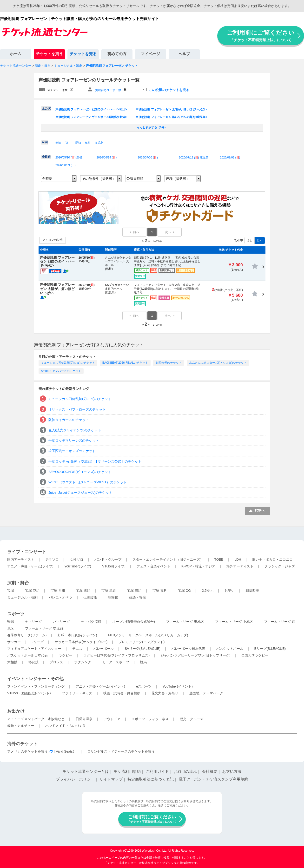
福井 (68, 143)
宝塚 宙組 (134, 591)
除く (260, 240)
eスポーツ (144, 686)
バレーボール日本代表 (188, 649)
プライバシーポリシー (75, 779)
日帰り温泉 (84, 719)
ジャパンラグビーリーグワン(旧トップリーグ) (195, 655)
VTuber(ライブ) (114, 566)
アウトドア (112, 719)
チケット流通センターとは (86, 772)
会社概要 (210, 772)
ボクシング (83, 662)
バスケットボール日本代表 (27, 655)
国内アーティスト (21, 559)
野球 (11, 622)
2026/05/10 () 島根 (69, 158)
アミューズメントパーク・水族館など (36, 719)
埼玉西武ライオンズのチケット (72, 451)
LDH (238, 559)
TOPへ (260, 510)
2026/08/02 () (230, 158)
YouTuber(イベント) (178, 686)
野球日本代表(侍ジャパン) (77, 635)
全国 (45, 142)
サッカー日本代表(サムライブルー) (81, 642)
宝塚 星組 (109, 591)
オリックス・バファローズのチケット (77, 409)
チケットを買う (49, 54)
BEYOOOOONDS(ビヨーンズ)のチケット (80, 472)
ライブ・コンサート (27, 552)
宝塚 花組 (32, 591)
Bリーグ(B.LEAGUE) (270, 649)
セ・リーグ (33, 622)
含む (250, 240)
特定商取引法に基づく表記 (151, 779)
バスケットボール (230, 649)
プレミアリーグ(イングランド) (142, 642)
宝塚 (11, 591)
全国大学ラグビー (255, 655)
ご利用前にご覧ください (261, 36)
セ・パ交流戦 (91, 622)
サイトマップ (111, 779)
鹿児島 (99, 143)
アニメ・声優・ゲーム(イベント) (100, 686)
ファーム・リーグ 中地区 (234, 622)
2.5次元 (208, 591)
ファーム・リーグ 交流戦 (44, 628)
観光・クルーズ (192, 719)
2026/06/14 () (107, 158)
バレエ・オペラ (60, 597)
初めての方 (117, 54)
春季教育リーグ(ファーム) (27, 635)
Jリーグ (38, 642)
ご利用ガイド (157, 772)
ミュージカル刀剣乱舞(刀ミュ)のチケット (68, 363)
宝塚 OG (185, 591)
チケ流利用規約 (127, 772)
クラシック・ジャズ (280, 566)
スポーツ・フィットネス (150, 719)
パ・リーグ (61, 622)
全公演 (46, 108)
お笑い (230, 591)
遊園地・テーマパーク (206, 693)
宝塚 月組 (58, 591)
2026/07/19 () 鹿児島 (194, 158)
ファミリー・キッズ (77, 693)
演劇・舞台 (18, 583)
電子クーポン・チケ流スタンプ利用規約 (213, 779)
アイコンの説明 (53, 240)
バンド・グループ (108, 559)
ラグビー (66, 655)
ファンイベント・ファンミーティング (36, 686)
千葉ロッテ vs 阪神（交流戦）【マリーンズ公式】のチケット (95, 461)
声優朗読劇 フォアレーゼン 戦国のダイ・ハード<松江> (91, 109)
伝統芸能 (90, 597)
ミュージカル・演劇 (22, 597)
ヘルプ (184, 54)
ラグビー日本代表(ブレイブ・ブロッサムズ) (116, 655)
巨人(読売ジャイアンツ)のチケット (75, 430)
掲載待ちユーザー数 (108, 90)
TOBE (219, 559)
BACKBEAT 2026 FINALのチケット (125, 363)
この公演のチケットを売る (169, 90)
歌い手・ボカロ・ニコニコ (272, 559)
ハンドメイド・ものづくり (66, 726)
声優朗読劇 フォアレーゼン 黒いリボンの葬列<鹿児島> (171, 117)
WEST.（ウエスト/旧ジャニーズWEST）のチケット (88, 482)
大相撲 (12, 662)
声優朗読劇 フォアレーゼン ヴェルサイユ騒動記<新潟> (91, 117)
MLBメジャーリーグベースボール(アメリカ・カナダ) (148, 635)
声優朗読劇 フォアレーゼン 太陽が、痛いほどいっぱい (171, 109)
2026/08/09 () (65, 165)
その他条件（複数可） (99, 179)
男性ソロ (52, 559)
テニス (77, 649)
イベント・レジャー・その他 (35, 679)
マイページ (151, 54)
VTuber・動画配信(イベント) (29, 693)
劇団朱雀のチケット (169, 363)
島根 (88, 143)
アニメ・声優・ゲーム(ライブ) (30, 566)
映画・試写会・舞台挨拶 (122, 693)
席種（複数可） (178, 179)
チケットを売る (83, 54)
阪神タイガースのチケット (69, 420)
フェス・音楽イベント (153, 566)
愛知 (78, 143)
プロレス (56, 662)
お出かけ (16, 711)
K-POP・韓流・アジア (198, 566)
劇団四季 (252, 591)
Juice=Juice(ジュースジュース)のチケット (80, 493)
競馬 (143, 662)
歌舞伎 (113, 597)
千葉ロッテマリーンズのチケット (74, 441)
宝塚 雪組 (83, 591)
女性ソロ (77, 559)
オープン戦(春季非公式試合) (134, 622)
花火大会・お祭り (165, 693)
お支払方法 (232, 772)
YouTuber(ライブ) (78, 566)
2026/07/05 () (148, 158)
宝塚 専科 (160, 591)
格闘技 (33, 662)
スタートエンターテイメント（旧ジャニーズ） (168, 559)
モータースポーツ (116, 662)
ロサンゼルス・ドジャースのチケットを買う (121, 751)
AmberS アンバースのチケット (61, 371)
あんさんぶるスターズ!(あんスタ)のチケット (218, 363)
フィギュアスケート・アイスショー (34, 649)
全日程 (46, 157)
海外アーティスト (240, 566)
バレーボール (104, 649)
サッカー (14, 642)
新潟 (58, 143)
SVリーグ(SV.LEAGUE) (143, 649)
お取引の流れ (185, 772)
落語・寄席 (138, 597)
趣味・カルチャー (21, 726)
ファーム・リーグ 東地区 (185, 622)
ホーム (16, 54)
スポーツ (16, 614)
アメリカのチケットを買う (27, 751)
